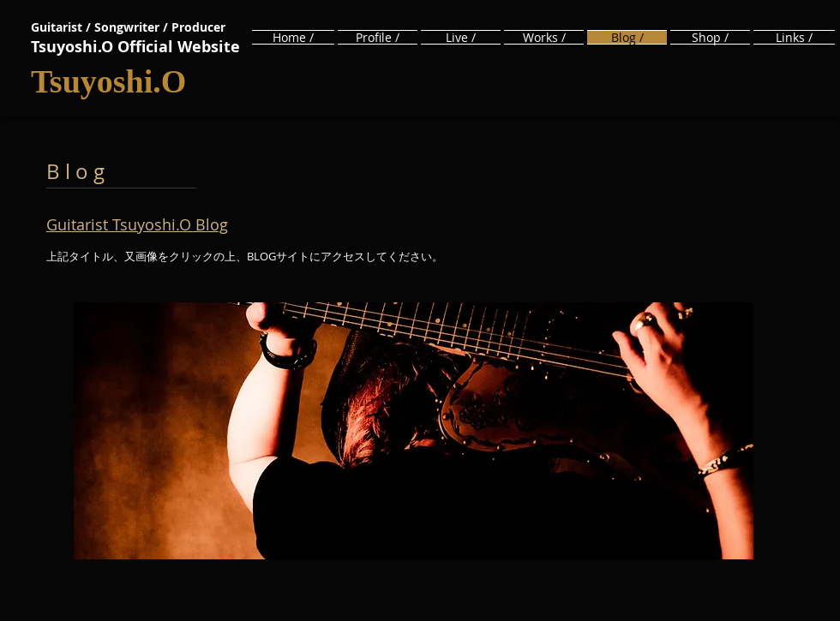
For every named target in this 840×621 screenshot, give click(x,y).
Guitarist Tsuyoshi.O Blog (137, 224)
